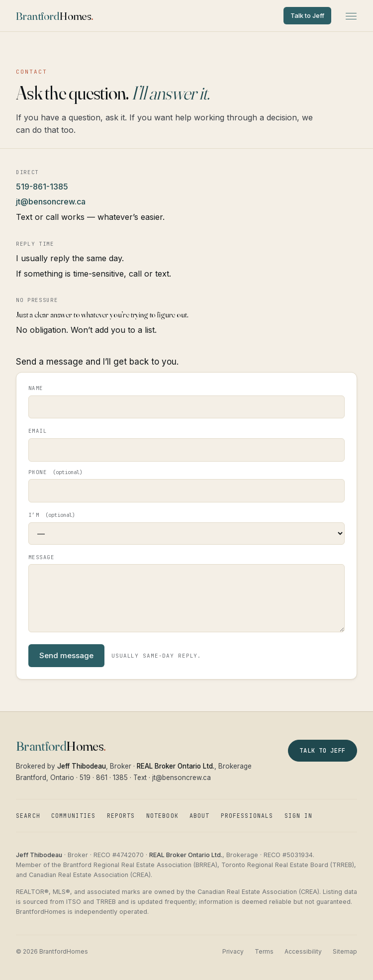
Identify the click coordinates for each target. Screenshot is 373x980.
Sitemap (345, 951)
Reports (121, 816)
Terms (264, 951)
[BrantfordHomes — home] (55, 16)
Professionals (247, 816)
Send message (66, 655)
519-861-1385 (42, 187)
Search (28, 816)
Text (140, 778)
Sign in (299, 816)
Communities (74, 816)
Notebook (162, 816)
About (200, 816)
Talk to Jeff (307, 15)
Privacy (233, 951)
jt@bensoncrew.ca (51, 201)
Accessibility (303, 951)
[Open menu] (351, 16)
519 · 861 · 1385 (104, 778)
